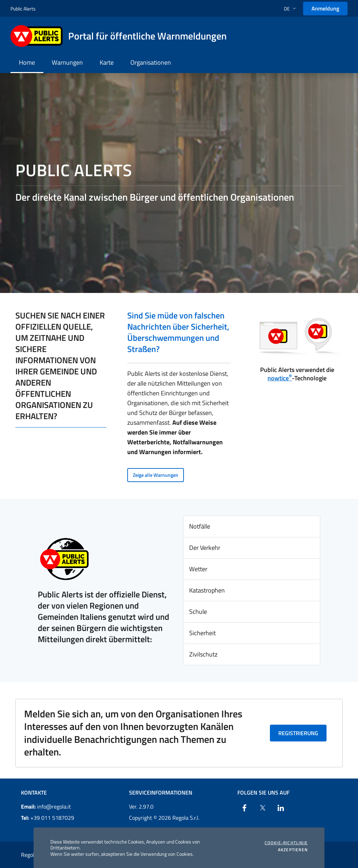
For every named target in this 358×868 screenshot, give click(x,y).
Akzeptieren (293, 850)
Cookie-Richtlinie (286, 843)
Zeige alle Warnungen (156, 475)
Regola (29, 855)
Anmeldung (325, 8)
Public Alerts (23, 9)
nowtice (280, 378)
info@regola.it (46, 806)
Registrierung (298, 733)
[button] (291, 9)
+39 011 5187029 (48, 818)
